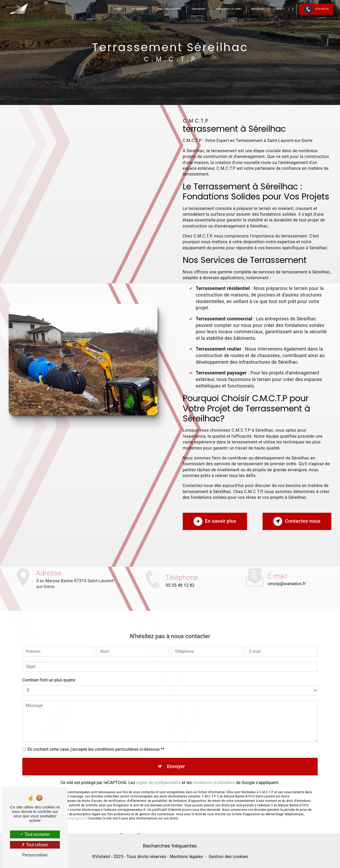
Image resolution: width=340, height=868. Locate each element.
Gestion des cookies (228, 857)
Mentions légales (186, 857)
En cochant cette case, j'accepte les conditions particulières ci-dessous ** (96, 741)
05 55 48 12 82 (316, 9)
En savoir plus (215, 521)
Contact (279, 9)
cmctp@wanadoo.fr (287, 576)
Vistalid (103, 857)
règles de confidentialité (159, 774)
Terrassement (199, 9)
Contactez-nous (297, 521)
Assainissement (140, 9)
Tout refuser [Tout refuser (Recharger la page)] (35, 845)
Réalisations (258, 9)
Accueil (118, 9)
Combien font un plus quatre (49, 672)
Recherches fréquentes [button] (170, 846)
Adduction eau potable (170, 9)
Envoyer (176, 758)
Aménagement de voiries (229, 9)
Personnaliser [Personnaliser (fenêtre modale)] (35, 855)
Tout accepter (35, 834)
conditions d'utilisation (214, 774)
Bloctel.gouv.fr (75, 811)
